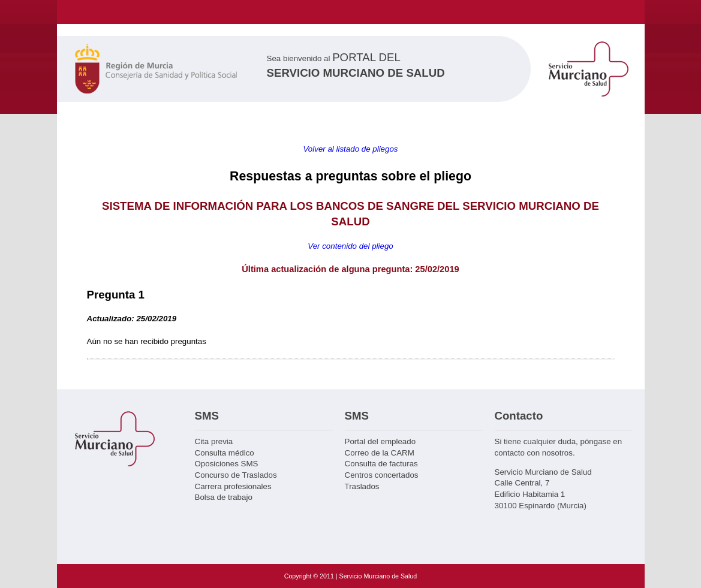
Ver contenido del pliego (350, 246)
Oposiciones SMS (227, 464)
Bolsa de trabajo (224, 497)
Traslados (362, 486)
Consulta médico (225, 453)
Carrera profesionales (233, 486)
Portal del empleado (380, 441)
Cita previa (214, 441)
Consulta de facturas (381, 464)
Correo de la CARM (380, 453)
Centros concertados (382, 475)
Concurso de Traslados (236, 475)
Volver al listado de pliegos (350, 149)
